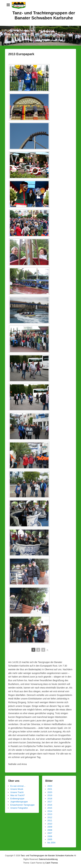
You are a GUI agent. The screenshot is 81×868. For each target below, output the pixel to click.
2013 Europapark (21, 54)
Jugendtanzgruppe (19, 802)
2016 (50, 805)
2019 (50, 795)
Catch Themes (52, 863)
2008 (50, 830)
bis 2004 (51, 843)
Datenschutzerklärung (48, 859)
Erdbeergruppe (17, 799)
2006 (50, 836)
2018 (50, 799)
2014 (50, 811)
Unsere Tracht (17, 792)
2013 (50, 814)
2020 (50, 792)
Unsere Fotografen (19, 808)
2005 (50, 839)
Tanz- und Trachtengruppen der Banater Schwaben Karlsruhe (44, 15)
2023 (50, 786)
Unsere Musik (17, 789)
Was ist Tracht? (18, 795)
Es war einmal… (18, 786)
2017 (50, 802)
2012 (50, 817)
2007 (50, 833)
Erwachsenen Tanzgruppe (22, 805)
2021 (50, 789)
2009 (50, 827)
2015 (50, 808)
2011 (50, 820)
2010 (50, 824)
